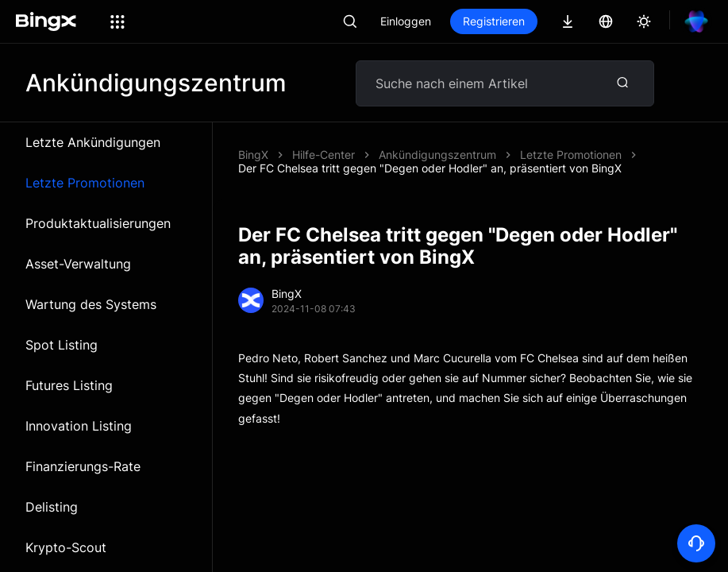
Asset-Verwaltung (78, 264)
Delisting (52, 507)
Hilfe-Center (324, 155)
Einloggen (406, 21)
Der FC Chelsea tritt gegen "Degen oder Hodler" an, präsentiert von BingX (430, 168)
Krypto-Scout (66, 547)
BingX (253, 155)
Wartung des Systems (91, 304)
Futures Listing (69, 385)
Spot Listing (62, 345)
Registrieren (494, 21)
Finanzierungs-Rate (83, 466)
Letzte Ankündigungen (93, 142)
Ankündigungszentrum (437, 155)
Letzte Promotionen (85, 183)
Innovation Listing (79, 426)
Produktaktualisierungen (98, 223)
